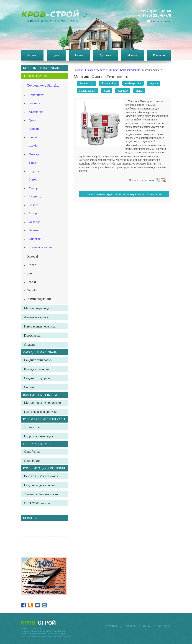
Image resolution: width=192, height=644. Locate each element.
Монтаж (132, 55)
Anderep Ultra (133, 83)
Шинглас (113, 70)
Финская (35, 239)
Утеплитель (32, 427)
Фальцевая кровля (37, 317)
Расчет (79, 55)
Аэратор (123, 91)
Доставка (105, 55)
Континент (36, 95)
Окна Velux (32, 452)
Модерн (34, 188)
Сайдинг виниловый (38, 360)
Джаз (32, 120)
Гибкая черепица (95, 70)
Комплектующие (130, 70)
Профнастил (33, 335)
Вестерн (35, 103)
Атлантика (36, 112)
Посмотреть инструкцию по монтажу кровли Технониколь (124, 194)
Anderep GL (86, 83)
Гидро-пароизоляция (39, 436)
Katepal (33, 256)
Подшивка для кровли (39, 485)
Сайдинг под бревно (38, 378)
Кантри (34, 129)
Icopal (32, 282)
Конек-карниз (87, 91)
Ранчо (33, 137)
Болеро (34, 213)
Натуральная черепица (40, 326)
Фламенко (36, 196)
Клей (107, 91)
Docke (32, 265)
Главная (78, 70)
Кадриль (35, 171)
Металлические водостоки (43, 403)
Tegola (32, 290)
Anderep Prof (109, 83)
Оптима (34, 230)
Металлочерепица (37, 308)
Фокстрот (35, 154)
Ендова (154, 83)
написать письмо (161, 21)
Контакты (159, 55)
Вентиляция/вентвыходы (41, 476)
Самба (33, 146)
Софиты (30, 387)
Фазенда (35, 222)
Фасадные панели (36, 369)
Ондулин (30, 345)
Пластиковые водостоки (41, 412)
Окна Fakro (32, 461)
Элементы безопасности (41, 494)
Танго (33, 163)
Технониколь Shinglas (43, 85)
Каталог (32, 55)
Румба (33, 180)
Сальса (34, 205)
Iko (30, 273)
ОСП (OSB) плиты (37, 503)
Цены (56, 55)
